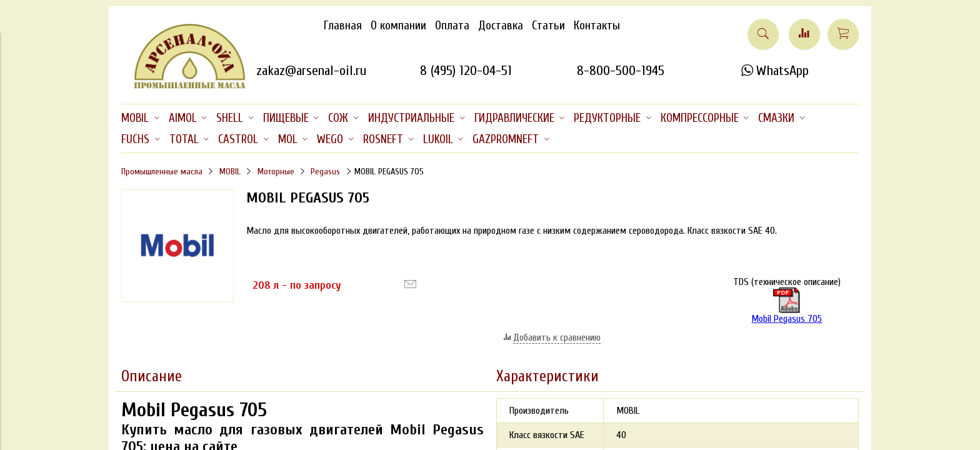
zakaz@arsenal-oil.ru (311, 71)
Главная (343, 26)
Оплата (452, 26)
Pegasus (325, 172)
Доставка (501, 26)
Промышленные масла (162, 172)
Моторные (276, 172)
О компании (398, 26)
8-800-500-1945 (621, 71)
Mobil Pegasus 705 (787, 306)
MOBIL (230, 172)
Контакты (597, 26)
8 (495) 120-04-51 (466, 71)
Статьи (548, 26)
